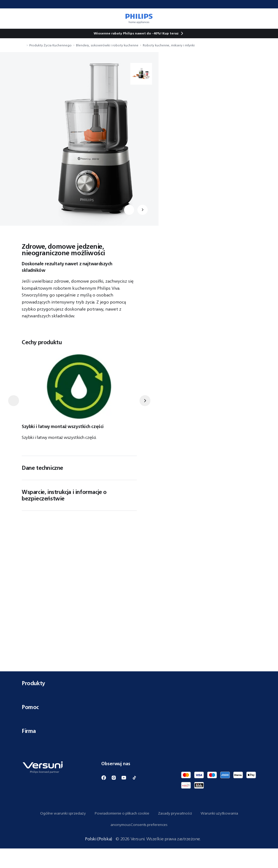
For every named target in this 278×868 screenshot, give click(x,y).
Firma (139, 750)
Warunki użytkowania (219, 833)
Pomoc (139, 727)
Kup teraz (170, 33)
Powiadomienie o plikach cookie (122, 833)
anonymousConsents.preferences (139, 844)
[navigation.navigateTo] (23, 45)
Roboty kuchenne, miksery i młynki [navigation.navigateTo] (169, 45)
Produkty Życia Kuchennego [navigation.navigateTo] (50, 45)
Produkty (139, 703)
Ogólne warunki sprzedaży (63, 833)
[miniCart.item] (266, 18)
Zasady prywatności (175, 833)
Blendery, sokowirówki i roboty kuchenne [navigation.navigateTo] (107, 45)
